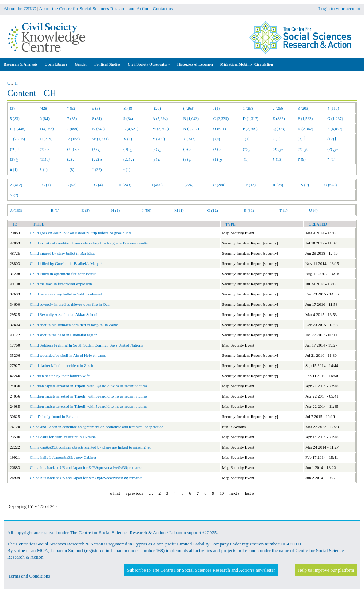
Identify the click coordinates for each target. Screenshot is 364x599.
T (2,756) (17, 139)
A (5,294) (160, 118)
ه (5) (157, 159)
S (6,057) (335, 129)
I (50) (147, 210)
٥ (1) (14, 169)
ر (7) (247, 149)
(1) (246, 139)
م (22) (97, 159)
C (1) (46, 185)
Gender (81, 64)
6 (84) (45, 118)
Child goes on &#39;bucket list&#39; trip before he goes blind (80, 233)
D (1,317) (251, 118)
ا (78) (14, 149)
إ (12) (332, 139)
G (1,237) (335, 118)
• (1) (127, 169)
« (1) (276, 139)
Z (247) (190, 139)
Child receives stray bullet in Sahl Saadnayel (66, 294)
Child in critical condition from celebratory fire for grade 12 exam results (89, 243)
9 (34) (128, 118)
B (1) (55, 210)
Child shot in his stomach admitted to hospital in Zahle (74, 325)
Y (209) (159, 139)
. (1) (217, 108)
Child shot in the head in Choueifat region (64, 335)
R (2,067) (305, 129)
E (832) (279, 118)
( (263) (189, 108)
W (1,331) (100, 139)
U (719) (46, 139)
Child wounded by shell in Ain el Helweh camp (68, 355)
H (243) (125, 185)
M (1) (179, 210)
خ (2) (157, 149)
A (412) (16, 185)
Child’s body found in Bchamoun (57, 416)
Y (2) (14, 195)
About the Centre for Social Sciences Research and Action (94, 9)
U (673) (331, 185)
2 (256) (278, 108)
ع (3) (14, 159)
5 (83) (15, 118)
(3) (12, 108)
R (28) (278, 185)
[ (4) (217, 139)
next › (234, 493)
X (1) (128, 139)
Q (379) (279, 129)
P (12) (251, 185)
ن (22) (129, 159)
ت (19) (73, 149)
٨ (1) (44, 169)
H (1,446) (18, 129)
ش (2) (303, 149)
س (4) (278, 149)
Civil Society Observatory (149, 64)
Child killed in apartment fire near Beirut (63, 274)
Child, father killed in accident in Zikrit (62, 365)
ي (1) (218, 159)
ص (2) (333, 149)
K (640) (98, 129)
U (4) (313, 210)
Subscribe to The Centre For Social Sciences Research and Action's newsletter (201, 570)
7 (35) (72, 118)
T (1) (283, 210)
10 (222, 493)
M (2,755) (161, 129)
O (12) (212, 210)
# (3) (96, 108)
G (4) (99, 185)
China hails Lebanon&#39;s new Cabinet (63, 457)
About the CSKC (20, 9)
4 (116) (333, 108)
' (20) (157, 108)
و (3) (187, 159)
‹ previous (134, 493)
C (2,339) (221, 118)
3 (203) (304, 108)
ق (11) (45, 159)
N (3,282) (191, 129)
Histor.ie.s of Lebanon (195, 64)
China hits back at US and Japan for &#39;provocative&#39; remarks (86, 467)
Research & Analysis (21, 64)
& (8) (128, 108)
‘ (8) (71, 169)
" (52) (72, 108)
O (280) (219, 185)
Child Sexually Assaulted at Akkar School (64, 314)
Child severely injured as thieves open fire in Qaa (70, 304)
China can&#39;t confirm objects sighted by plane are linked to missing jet (90, 447)
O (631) (220, 129)
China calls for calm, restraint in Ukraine (63, 437)
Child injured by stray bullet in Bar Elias (63, 253)
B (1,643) (191, 118)
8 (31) (97, 118)
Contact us (163, 9)
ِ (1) (246, 159)
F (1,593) (305, 118)
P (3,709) (250, 129)
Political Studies (107, 64)
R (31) (249, 210)
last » (250, 493)
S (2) (305, 185)
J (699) (73, 129)
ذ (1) (217, 149)
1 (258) (249, 108)
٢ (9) (302, 159)
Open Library (56, 64)
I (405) (157, 185)
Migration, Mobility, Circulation (247, 64)
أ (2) (301, 139)
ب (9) (44, 149)
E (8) (85, 210)
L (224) (187, 185)
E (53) (71, 185)
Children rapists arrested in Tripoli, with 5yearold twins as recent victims (89, 386)
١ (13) (278, 159)
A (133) (16, 210)
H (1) (115, 210)
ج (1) (96, 149)
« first (115, 493)
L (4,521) (131, 129)
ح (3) (128, 149)
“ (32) (97, 169)
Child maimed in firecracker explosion (61, 284)
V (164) (74, 139)
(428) (44, 108)
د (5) (187, 149)
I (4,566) (47, 129)
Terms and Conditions (29, 576)
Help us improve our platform (326, 570)
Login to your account (339, 9)
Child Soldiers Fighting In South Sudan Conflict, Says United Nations (86, 345)
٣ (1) (331, 159)
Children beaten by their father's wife (60, 376)
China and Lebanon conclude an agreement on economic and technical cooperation (97, 427)
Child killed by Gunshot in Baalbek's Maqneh (67, 263)
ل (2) (72, 159)
